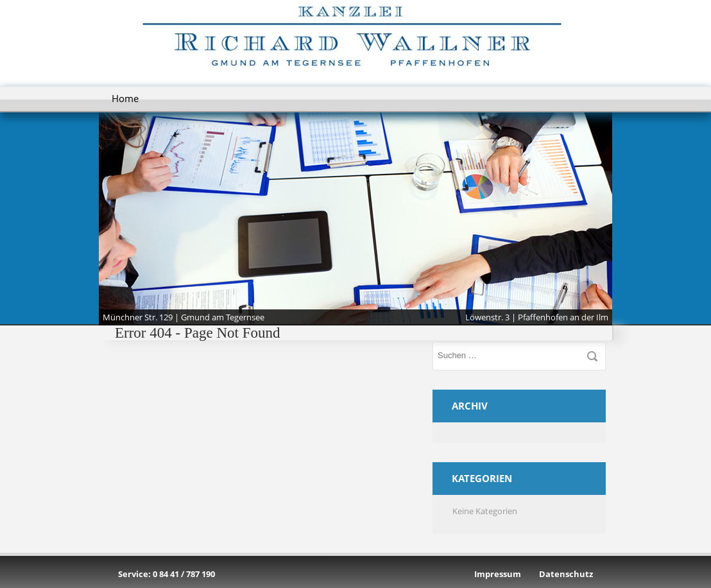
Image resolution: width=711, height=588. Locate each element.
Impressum (498, 574)
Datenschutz (566, 574)
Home (125, 98)
